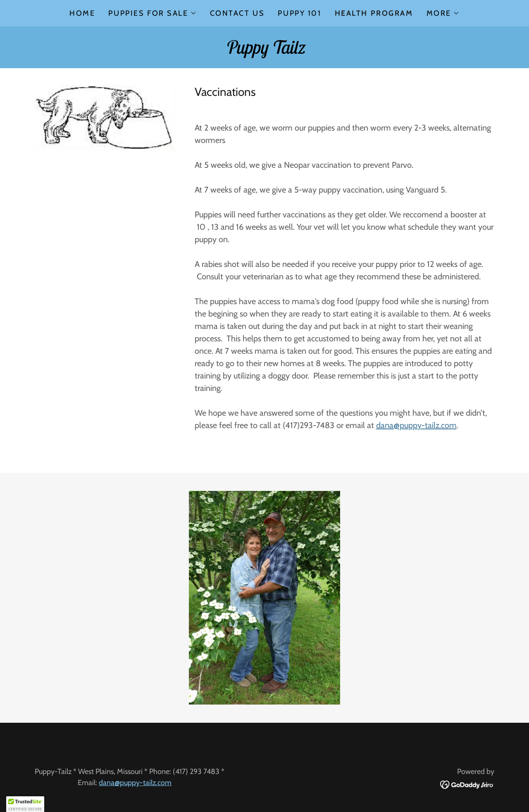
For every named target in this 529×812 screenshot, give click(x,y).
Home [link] (82, 13)
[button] (152, 13)
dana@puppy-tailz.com (416, 425)
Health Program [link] (374, 13)
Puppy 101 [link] (299, 13)
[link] (264, 51)
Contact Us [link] (237, 13)
